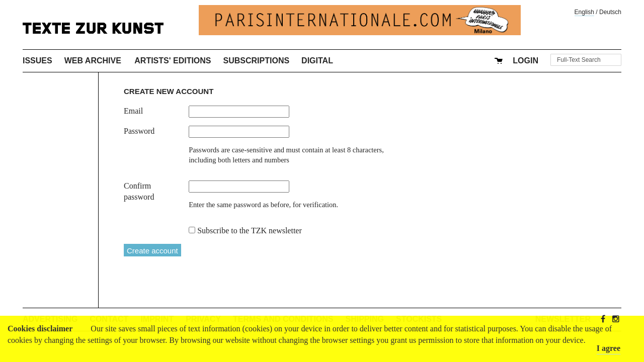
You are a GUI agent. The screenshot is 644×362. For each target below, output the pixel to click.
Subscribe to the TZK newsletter (250, 231)
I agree (609, 348)
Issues (37, 61)
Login (526, 61)
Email (133, 111)
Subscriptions (257, 61)
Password (139, 131)
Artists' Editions (173, 61)
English (584, 12)
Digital (317, 61)
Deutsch (610, 12)
